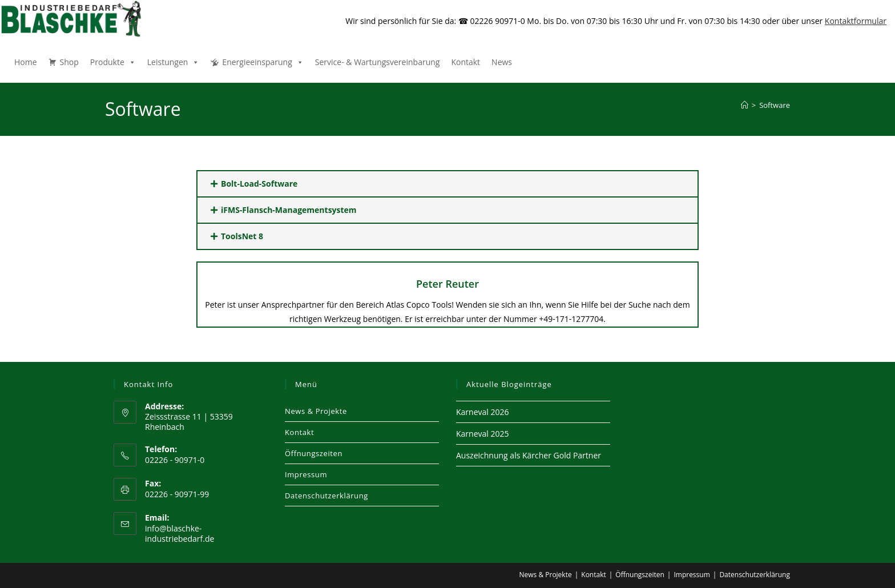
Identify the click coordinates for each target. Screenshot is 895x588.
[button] (447, 184)
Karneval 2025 (482, 434)
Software (775, 105)
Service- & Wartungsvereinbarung (378, 62)
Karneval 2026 (482, 412)
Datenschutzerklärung (326, 496)
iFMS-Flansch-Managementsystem (289, 210)
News (502, 62)
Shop (69, 62)
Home (26, 62)
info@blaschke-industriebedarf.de (180, 533)
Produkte (113, 62)
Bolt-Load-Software (259, 184)
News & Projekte (316, 411)
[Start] (745, 105)
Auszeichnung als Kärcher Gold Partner (529, 455)
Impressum (306, 474)
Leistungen (174, 62)
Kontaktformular (856, 21)
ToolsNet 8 (242, 236)
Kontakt (465, 62)
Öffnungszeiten (314, 453)
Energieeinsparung (263, 62)
